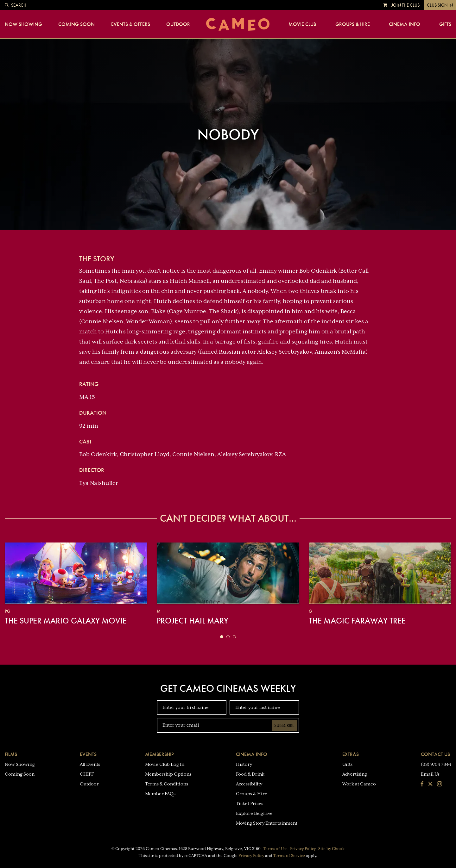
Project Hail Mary (193, 621)
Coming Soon (76, 24)
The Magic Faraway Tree (357, 621)
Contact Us (435, 754)
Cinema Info (405, 24)
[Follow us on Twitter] (430, 784)
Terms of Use (275, 849)
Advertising (355, 774)
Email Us (430, 774)
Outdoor (178, 24)
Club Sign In (440, 5)
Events (88, 754)
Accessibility (249, 784)
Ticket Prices (250, 803)
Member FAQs (160, 794)
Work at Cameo (359, 784)
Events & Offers (131, 24)
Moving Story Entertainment (267, 823)
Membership (159, 754)
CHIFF (87, 774)
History (244, 764)
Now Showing (23, 24)
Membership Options (168, 774)
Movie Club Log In (165, 764)
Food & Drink (250, 774)
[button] (222, 637)
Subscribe (284, 725)
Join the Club (405, 5)
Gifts (445, 24)
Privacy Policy (303, 849)
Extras (351, 754)
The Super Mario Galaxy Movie (66, 621)
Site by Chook (331, 849)
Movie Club (302, 24)
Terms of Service (289, 856)
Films (11, 754)
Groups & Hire (353, 24)
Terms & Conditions (167, 784)
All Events (90, 764)
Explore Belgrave (254, 813)
